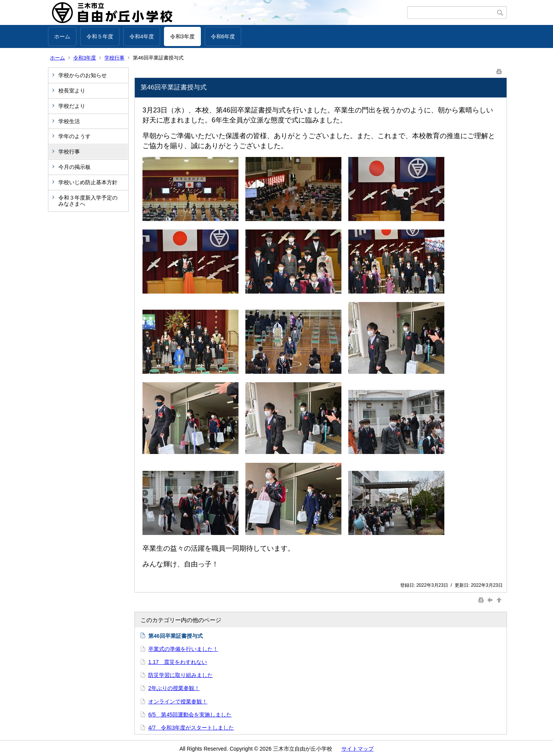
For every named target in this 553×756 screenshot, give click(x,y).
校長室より (72, 91)
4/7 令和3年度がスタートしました (191, 728)
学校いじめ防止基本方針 (88, 182)
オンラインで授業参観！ (178, 702)
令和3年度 (182, 36)
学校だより (72, 106)
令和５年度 (100, 36)
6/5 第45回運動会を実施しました (190, 715)
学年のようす (75, 136)
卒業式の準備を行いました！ (183, 649)
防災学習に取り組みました (180, 675)
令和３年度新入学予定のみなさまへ (88, 201)
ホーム (62, 36)
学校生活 (69, 121)
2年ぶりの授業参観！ (174, 688)
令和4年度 (142, 36)
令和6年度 (223, 36)
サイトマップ (358, 749)
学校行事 (114, 58)
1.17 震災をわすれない (178, 662)
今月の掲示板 (75, 167)
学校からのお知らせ (83, 75)
